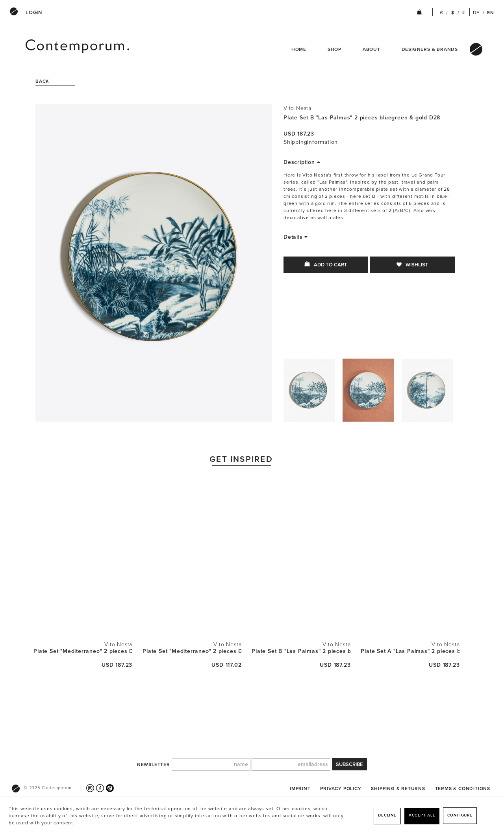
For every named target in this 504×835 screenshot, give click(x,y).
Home (299, 49)
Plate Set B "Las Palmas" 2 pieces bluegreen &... (301, 651)
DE (476, 13)
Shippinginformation (311, 142)
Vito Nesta (297, 108)
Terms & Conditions (463, 789)
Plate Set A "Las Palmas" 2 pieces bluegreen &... (410, 651)
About (372, 49)
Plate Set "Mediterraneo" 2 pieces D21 (192, 651)
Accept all (422, 815)
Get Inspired (241, 459)
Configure (460, 815)
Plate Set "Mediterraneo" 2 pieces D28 (83, 651)
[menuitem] (34, 13)
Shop (334, 49)
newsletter (154, 764)
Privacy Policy (341, 789)
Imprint (300, 789)
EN (491, 13)
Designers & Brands (430, 49)
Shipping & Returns (398, 789)
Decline (387, 815)
